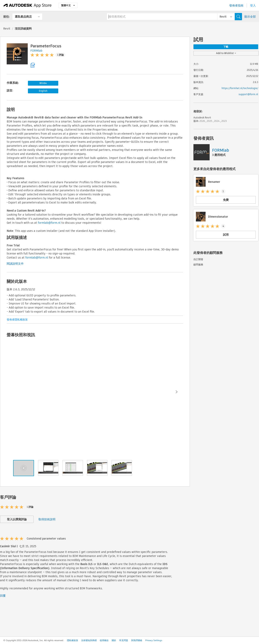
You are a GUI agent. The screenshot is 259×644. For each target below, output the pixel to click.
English (43, 91)
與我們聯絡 (137, 640)
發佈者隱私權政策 (17, 320)
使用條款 (104, 640)
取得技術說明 (47, 519)
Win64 (43, 83)
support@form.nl (248, 94)
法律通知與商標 (89, 640)
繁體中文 (68, 5)
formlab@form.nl (49, 223)
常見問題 (124, 640)
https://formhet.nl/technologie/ (240, 88)
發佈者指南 (236, 5)
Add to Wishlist (226, 53)
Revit (7, 29)
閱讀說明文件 (15, 264)
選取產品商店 (23, 17)
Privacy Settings (154, 640)
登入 (253, 5)
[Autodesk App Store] (28, 5)
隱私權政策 (73, 640)
